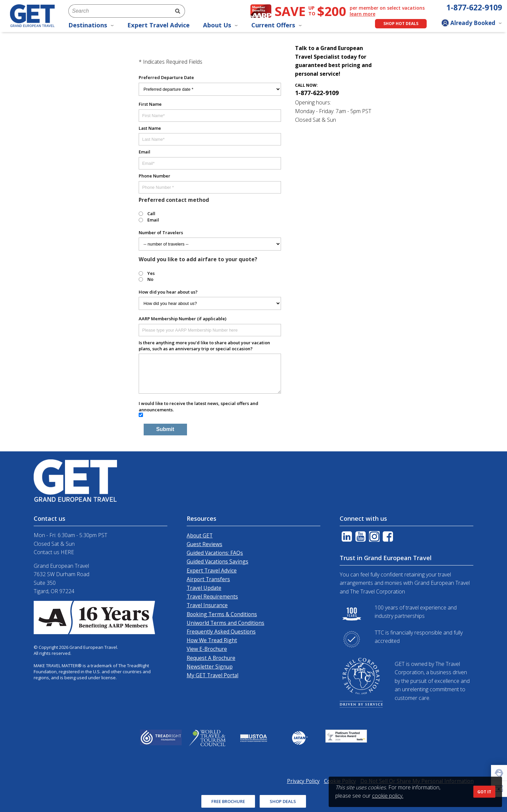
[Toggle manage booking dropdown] (472, 24)
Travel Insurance (207, 605)
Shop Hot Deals (401, 24)
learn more (362, 14)
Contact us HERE (54, 552)
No (150, 279)
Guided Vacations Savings (217, 561)
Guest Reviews (204, 544)
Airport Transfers (208, 579)
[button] (499, 773)
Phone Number (154, 176)
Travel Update (204, 588)
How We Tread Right (212, 640)
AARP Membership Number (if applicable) (182, 319)
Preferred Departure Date (166, 77)
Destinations (91, 25)
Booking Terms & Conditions (222, 614)
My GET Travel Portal (212, 675)
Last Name (150, 128)
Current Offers (277, 25)
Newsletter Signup (210, 667)
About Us (220, 25)
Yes (151, 273)
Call (151, 214)
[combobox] (119, 11)
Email (144, 152)
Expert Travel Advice (158, 25)
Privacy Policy (303, 781)
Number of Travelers (161, 233)
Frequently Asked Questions (221, 632)
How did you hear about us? (168, 292)
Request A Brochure (211, 658)
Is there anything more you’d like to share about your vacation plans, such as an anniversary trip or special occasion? (204, 346)
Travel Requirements (212, 596)
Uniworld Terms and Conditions (225, 623)
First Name (150, 104)
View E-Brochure (207, 649)
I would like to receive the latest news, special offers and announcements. (198, 406)
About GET (200, 535)
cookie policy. (388, 796)
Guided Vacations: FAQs (215, 553)
